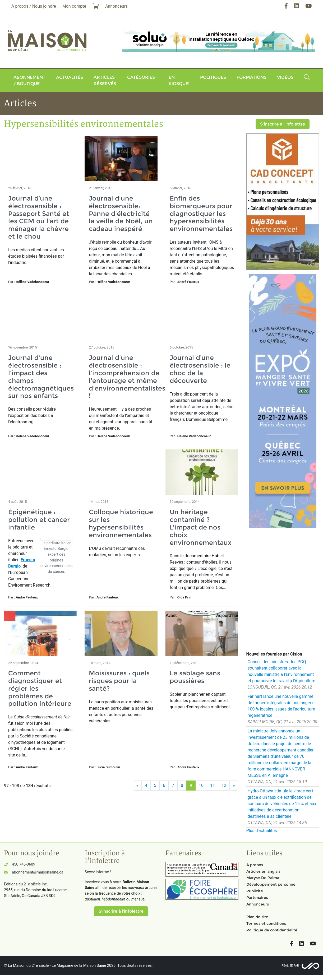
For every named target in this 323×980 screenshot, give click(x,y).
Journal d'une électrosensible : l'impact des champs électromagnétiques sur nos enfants (41, 377)
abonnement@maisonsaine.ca (38, 872)
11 (213, 785)
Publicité (255, 891)
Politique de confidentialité (272, 930)
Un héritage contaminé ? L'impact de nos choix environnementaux (200, 527)
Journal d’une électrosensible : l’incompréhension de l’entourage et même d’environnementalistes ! (127, 377)
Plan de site (257, 917)
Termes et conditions (266, 923)
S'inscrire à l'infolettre (283, 124)
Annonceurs (258, 904)
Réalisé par (290, 966)
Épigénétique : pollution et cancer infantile (39, 520)
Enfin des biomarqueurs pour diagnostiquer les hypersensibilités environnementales (201, 213)
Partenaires (257, 898)
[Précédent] (137, 786)
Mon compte (74, 6)
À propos (255, 865)
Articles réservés (105, 80)
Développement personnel (271, 884)
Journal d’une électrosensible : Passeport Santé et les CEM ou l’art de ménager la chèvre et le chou (39, 217)
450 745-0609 (24, 864)
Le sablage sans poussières (195, 677)
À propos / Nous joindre (34, 6)
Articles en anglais (263, 871)
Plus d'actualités (262, 831)
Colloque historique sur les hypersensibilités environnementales (121, 523)
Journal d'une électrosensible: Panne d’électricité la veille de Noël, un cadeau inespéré (121, 213)
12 (224, 785)
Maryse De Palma (263, 878)
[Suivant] (234, 786)
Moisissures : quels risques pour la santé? (119, 681)
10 (201, 785)
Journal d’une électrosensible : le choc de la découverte (200, 369)
